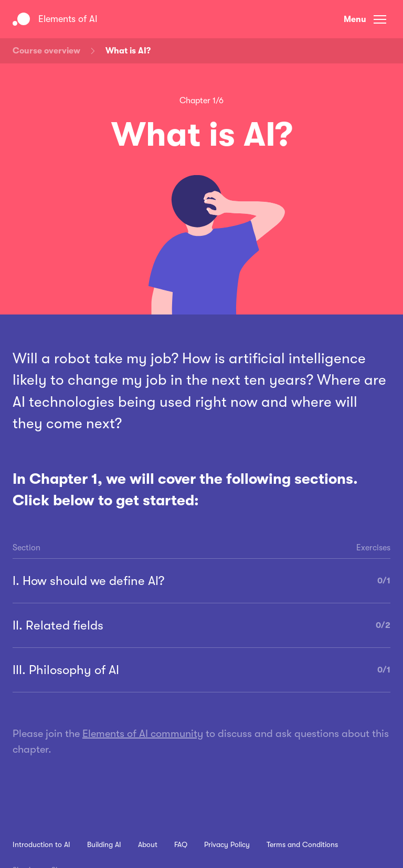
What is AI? (128, 51)
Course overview (46, 51)
